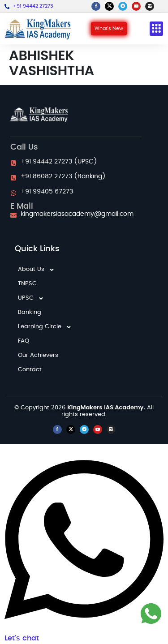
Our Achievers (38, 355)
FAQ (24, 341)
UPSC (31, 298)
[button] (156, 29)
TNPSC (27, 284)
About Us (36, 270)
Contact (30, 370)
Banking (30, 312)
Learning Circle (45, 327)
